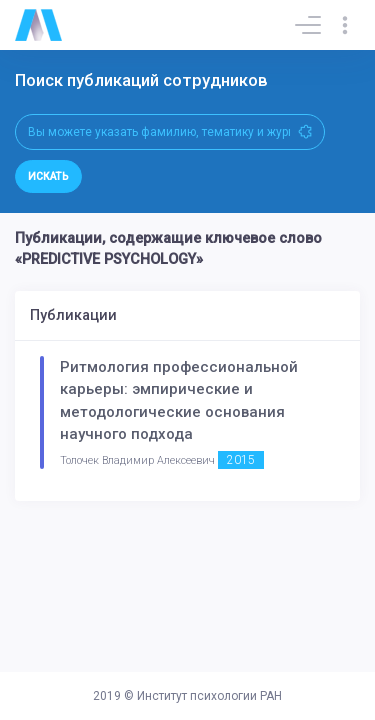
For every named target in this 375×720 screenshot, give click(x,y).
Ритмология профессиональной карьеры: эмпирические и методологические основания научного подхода (179, 401)
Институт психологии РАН (209, 696)
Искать (48, 176)
